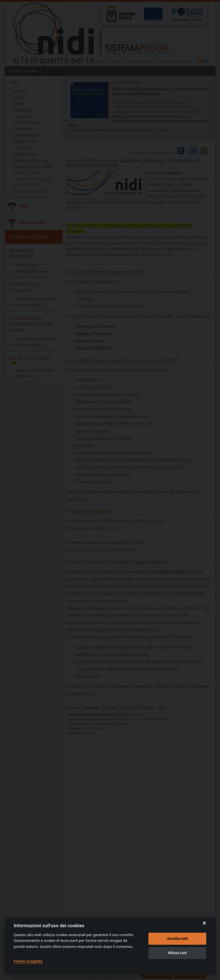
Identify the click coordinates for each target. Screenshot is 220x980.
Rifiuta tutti (177, 953)
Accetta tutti (177, 939)
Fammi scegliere (28, 961)
